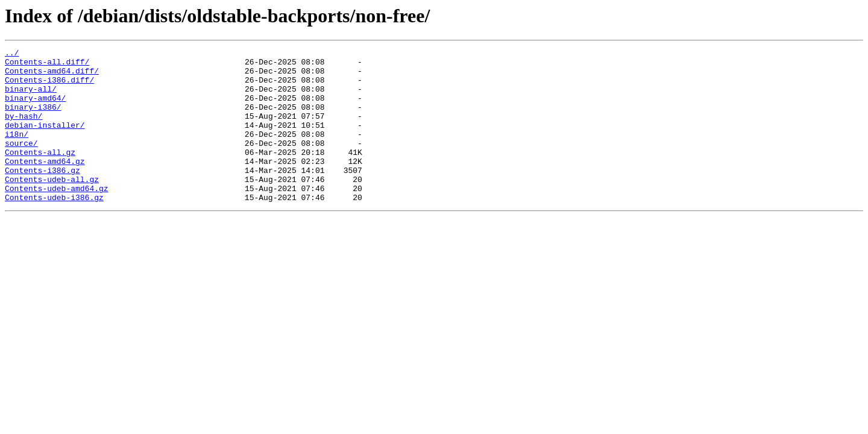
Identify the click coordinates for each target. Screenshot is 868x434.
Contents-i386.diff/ (49, 87)
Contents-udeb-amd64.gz (57, 217)
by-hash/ (24, 130)
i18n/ (17, 152)
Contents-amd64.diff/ (52, 76)
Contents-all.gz (40, 174)
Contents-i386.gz (42, 195)
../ (12, 54)
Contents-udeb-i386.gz (54, 228)
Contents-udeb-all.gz (52, 206)
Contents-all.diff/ (47, 65)
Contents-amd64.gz (45, 184)
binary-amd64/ (35, 108)
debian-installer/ (45, 141)
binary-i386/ (33, 119)
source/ (21, 163)
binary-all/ (31, 98)
